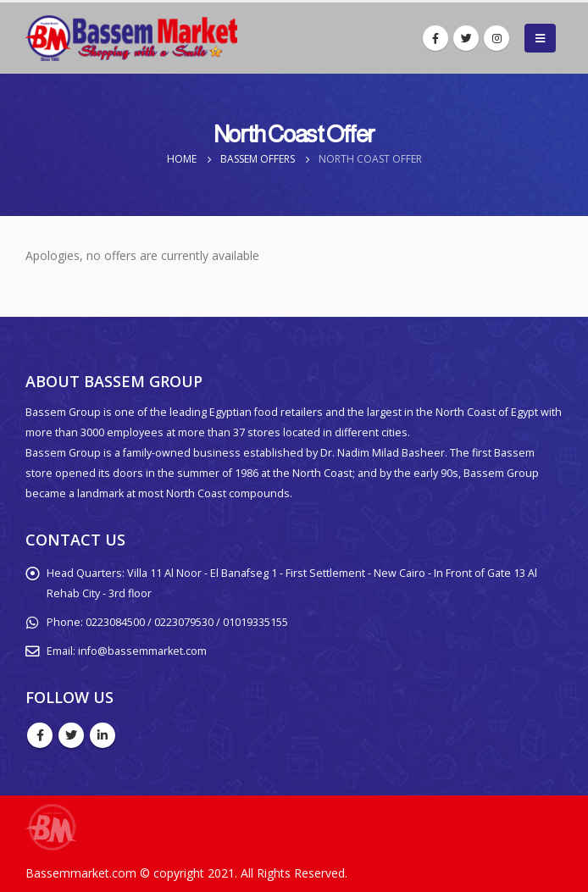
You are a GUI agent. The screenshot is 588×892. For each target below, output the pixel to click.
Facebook (40, 735)
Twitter (71, 735)
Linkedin (103, 735)
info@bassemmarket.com (142, 651)
